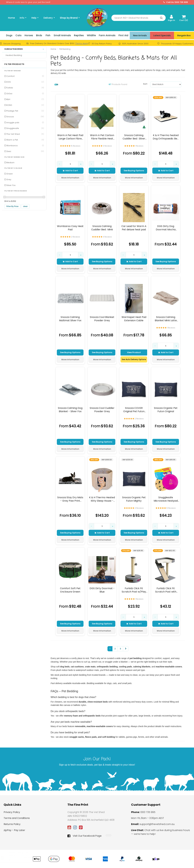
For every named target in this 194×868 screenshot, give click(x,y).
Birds (39, 35)
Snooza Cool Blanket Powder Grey (102, 319)
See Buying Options (134, 170)
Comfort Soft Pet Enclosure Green (70, 590)
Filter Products (14, 64)
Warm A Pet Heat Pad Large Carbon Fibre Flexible (70, 137)
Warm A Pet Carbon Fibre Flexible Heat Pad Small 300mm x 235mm (102, 137)
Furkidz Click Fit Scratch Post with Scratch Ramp (166, 590)
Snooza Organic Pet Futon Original (166, 410)
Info (23, 18)
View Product (134, 352)
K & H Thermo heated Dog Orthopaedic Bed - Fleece (166, 137)
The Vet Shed (25, 134)
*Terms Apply (81, 43)
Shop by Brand (70, 18)
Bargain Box (184, 35)
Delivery (49, 18)
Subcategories (24, 49)
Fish (48, 35)
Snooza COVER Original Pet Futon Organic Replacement (134, 410)
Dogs (9, 35)
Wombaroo (25, 146)
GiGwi (25, 94)
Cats (18, 35)
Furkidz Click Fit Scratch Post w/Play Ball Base (134, 590)
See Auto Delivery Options (134, 359)
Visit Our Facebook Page (84, 836)
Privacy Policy (12, 812)
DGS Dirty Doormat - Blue (102, 590)
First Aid (123, 35)
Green (10, 174)
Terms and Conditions (17, 818)
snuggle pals (25, 123)
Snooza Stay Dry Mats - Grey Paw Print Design (70, 499)
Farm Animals (107, 35)
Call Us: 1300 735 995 (176, 2)
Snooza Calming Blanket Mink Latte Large (166, 319)
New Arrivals (140, 35)
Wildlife (91, 35)
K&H (25, 99)
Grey (9, 179)
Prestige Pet (25, 111)
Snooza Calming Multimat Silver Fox (70, 319)
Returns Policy (12, 824)
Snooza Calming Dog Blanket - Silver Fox (70, 410)
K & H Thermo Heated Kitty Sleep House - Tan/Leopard (102, 499)
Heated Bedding (13, 55)
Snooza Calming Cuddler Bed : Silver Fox (134, 137)
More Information (70, 178)
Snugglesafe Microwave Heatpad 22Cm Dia (166, 499)
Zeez (25, 151)
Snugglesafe (25, 128)
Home (11, 18)
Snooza (25, 117)
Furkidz (25, 88)
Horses (29, 35)
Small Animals (62, 35)
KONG (25, 105)
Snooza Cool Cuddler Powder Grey (102, 410)
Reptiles (79, 35)
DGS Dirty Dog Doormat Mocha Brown (166, 228)
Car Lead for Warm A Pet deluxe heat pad (134, 228)
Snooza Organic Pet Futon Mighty (134, 499)
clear (25, 206)
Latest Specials (162, 35)
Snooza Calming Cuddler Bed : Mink (102, 228)
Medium (10, 163)
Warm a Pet (25, 140)
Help (35, 18)
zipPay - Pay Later (14, 830)
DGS (25, 82)
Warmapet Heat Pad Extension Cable (134, 319)
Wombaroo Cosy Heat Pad (70, 228)
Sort (145, 84)
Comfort (25, 76)
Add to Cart (70, 170)
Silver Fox (11, 185)
